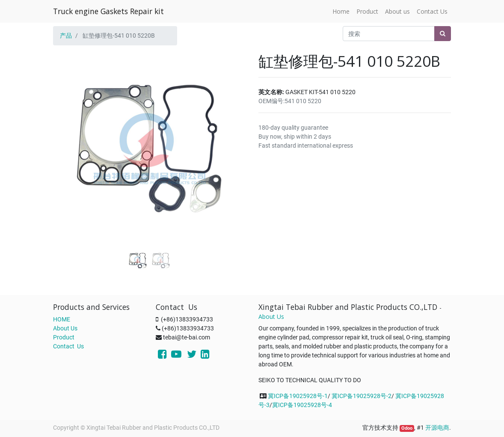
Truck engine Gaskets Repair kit (108, 11)
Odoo (407, 428)
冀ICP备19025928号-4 (302, 405)
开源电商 (437, 428)
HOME (62, 319)
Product (64, 337)
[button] (68, 138)
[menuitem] (341, 11)
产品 (66, 36)
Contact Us (68, 346)
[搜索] (443, 34)
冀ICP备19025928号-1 (298, 396)
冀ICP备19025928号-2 (362, 396)
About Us (65, 328)
